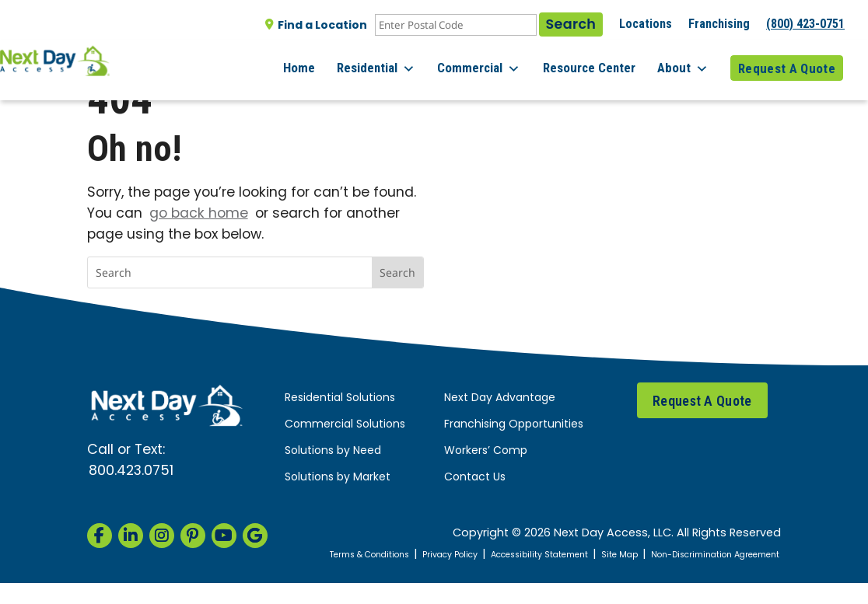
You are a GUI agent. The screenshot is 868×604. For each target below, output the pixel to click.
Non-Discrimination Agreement (714, 565)
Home (327, 61)
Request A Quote (787, 61)
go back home (199, 214)
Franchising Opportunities (514, 425)
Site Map (720, 555)
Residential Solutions (340, 398)
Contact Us (475, 478)
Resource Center (600, 61)
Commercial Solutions (345, 425)
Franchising (719, 24)
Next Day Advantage (500, 398)
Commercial (496, 62)
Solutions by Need (333, 451)
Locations (646, 24)
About (688, 62)
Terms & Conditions (423, 555)
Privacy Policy (520, 555)
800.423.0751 (131, 471)
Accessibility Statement (626, 555)
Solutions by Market (338, 478)
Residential (399, 62)
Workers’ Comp (486, 451)
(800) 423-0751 (805, 24)
